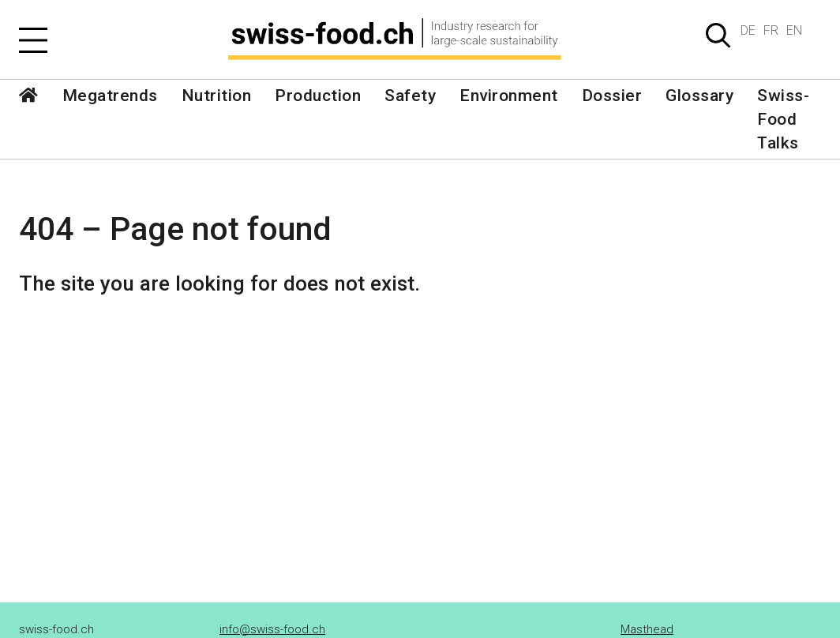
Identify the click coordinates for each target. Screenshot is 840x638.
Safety (410, 96)
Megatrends (110, 96)
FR (771, 30)
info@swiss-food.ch (272, 629)
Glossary (699, 96)
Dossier (612, 96)
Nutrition (217, 96)
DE (748, 30)
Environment (509, 96)
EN (794, 30)
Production (318, 96)
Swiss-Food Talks (783, 119)
